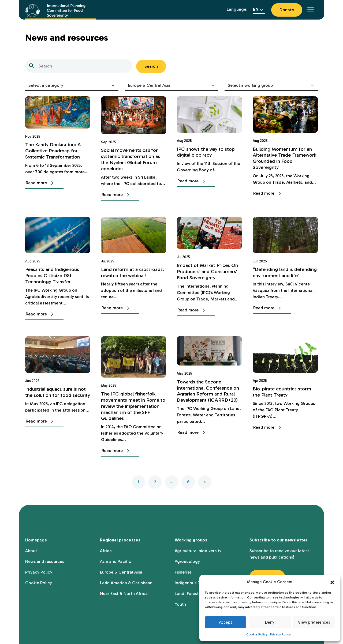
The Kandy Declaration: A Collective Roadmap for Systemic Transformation (54, 151)
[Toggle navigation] (311, 10)
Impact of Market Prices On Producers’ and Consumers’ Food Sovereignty (209, 271)
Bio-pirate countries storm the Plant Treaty (283, 392)
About (31, 551)
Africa (106, 551)
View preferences (314, 622)
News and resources (45, 561)
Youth (180, 604)
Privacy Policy (280, 634)
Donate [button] (287, 10)
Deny (270, 622)
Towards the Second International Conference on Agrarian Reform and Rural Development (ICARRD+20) (209, 391)
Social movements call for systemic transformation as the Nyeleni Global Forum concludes (132, 159)
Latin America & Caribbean (126, 583)
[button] (332, 582)
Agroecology (187, 561)
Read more (41, 183)
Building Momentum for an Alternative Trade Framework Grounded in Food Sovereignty (283, 158)
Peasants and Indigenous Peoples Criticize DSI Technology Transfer (54, 275)
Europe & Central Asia (121, 572)
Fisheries (183, 572)
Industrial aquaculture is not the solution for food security (57, 395)
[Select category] (72, 86)
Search (151, 66)
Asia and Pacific (115, 561)
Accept (225, 622)
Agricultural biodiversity (198, 551)
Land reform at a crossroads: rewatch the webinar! (128, 275)
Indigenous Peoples (194, 583)
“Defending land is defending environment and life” (284, 275)
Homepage (36, 540)
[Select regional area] (171, 86)
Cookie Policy (257, 634)
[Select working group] (271, 86)
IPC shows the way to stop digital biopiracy (208, 152)
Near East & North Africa (124, 594)
